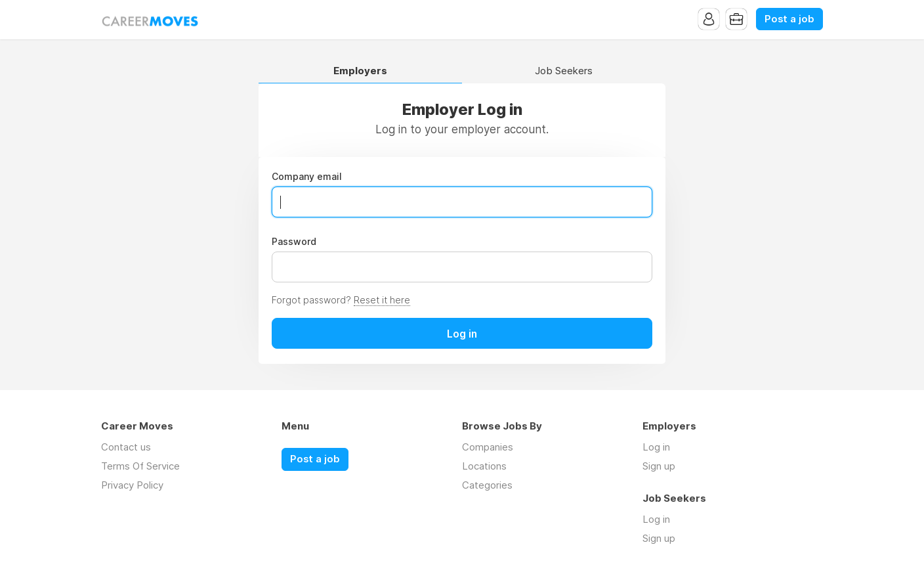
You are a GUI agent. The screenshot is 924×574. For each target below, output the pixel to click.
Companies (488, 447)
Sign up (659, 466)
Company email (307, 177)
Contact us (126, 447)
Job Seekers (564, 71)
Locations (484, 466)
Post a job (789, 19)
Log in (656, 447)
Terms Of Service (140, 466)
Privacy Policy (132, 485)
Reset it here (382, 300)
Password (294, 242)
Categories (487, 485)
